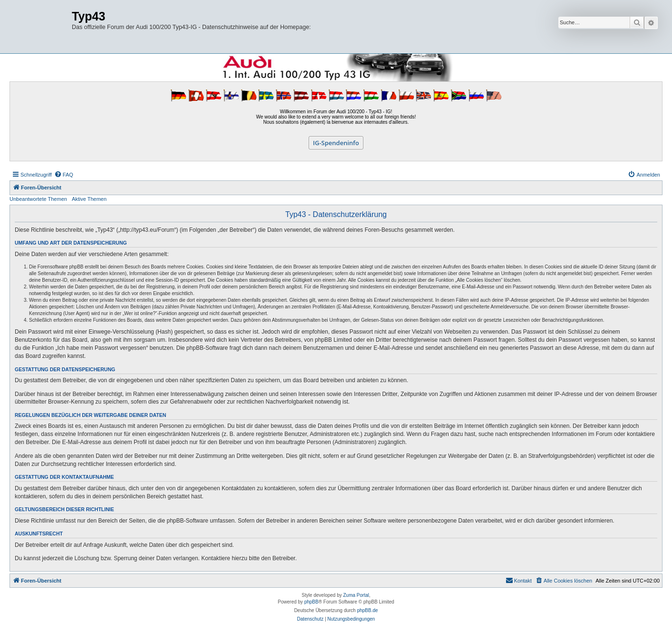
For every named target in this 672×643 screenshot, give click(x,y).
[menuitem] (64, 175)
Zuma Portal (356, 595)
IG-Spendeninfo (336, 143)
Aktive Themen (89, 199)
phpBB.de (368, 610)
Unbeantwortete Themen (38, 199)
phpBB (312, 602)
